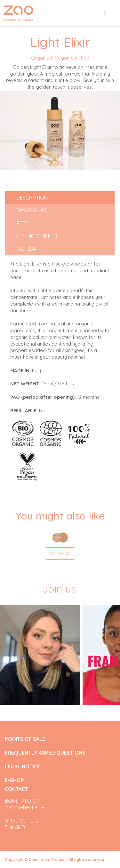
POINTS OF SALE (25, 739)
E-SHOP (14, 780)
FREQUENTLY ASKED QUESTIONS (45, 753)
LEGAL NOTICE (22, 767)
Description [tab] (32, 198)
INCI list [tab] (26, 249)
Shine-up (60, 553)
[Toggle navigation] (105, 13)
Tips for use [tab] (32, 210)
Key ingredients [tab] (37, 236)
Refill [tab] (24, 223)
